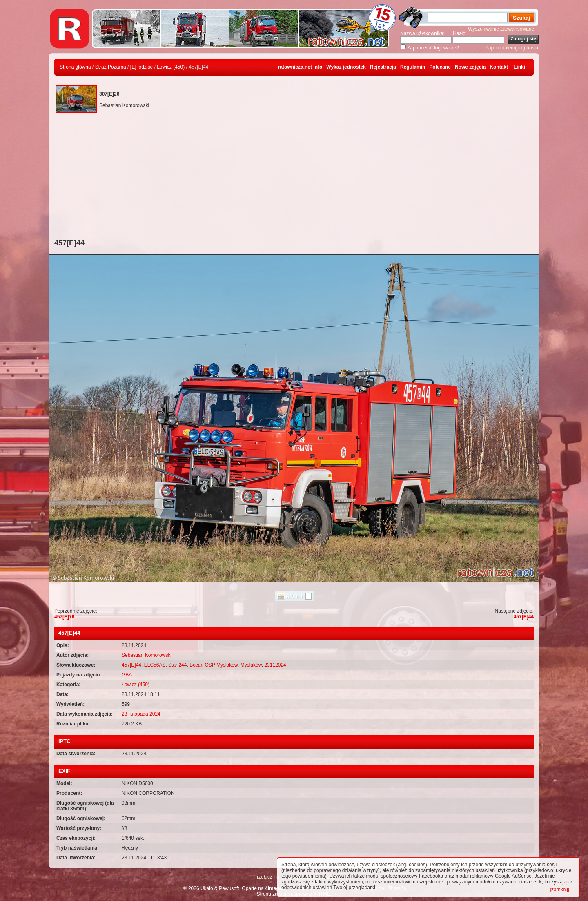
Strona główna (75, 67)
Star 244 (177, 665)
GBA (127, 675)
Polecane (440, 67)
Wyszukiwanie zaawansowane (501, 29)
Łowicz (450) (171, 67)
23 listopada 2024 (141, 714)
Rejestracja (383, 67)
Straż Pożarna (111, 67)
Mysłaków (251, 665)
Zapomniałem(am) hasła (512, 48)
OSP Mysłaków (221, 665)
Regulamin (413, 67)
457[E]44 (524, 617)
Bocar (196, 665)
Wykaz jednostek (346, 67)
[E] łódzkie (141, 67)
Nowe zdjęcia (470, 67)
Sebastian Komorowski (147, 655)
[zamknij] (560, 890)
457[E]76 (64, 617)
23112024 (275, 665)
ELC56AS (155, 665)
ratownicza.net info (300, 67)
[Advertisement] (294, 178)
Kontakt (499, 67)
